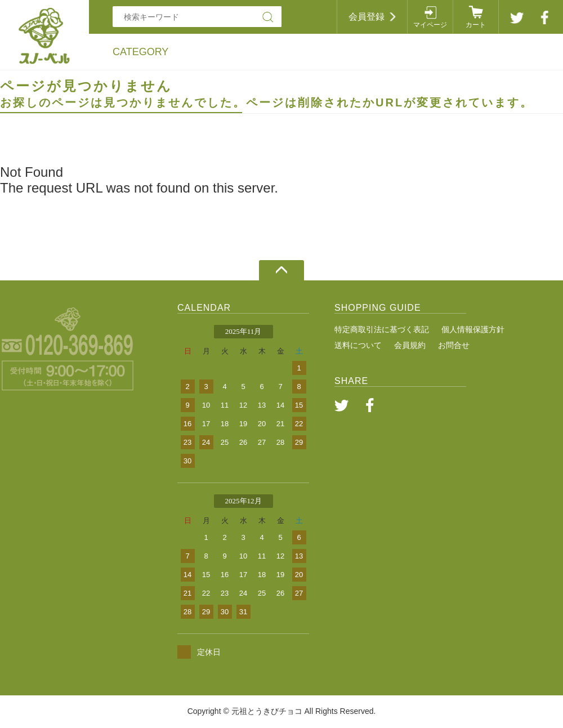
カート (476, 25)
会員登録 (367, 17)
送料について (358, 345)
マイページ (430, 25)
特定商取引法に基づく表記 (382, 329)
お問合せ (454, 345)
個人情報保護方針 (473, 329)
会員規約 (410, 345)
